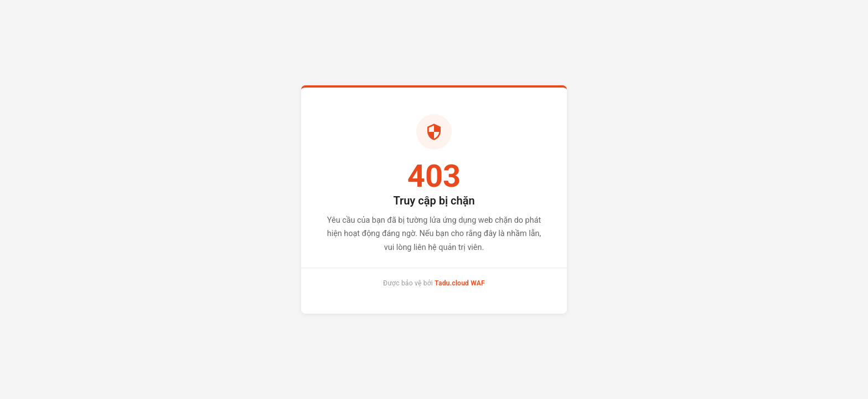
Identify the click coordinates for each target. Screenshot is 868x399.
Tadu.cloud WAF (460, 283)
